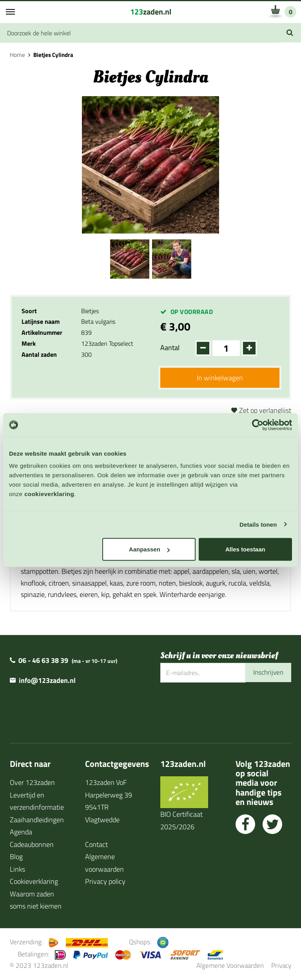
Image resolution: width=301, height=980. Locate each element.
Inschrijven (267, 673)
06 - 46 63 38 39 (43, 661)
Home (17, 55)
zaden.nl (151, 12)
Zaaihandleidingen (37, 820)
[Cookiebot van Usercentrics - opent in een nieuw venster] (258, 425)
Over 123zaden (32, 783)
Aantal (170, 348)
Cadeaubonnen (32, 845)
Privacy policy (105, 882)
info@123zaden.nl (47, 681)
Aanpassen (149, 549)
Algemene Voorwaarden (230, 966)
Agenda (21, 833)
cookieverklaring (49, 494)
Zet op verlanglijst (265, 411)
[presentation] (220, 708)
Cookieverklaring (34, 882)
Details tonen (258, 524)
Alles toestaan (245, 549)
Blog (16, 857)
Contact (96, 845)
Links (17, 870)
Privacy (281, 966)
